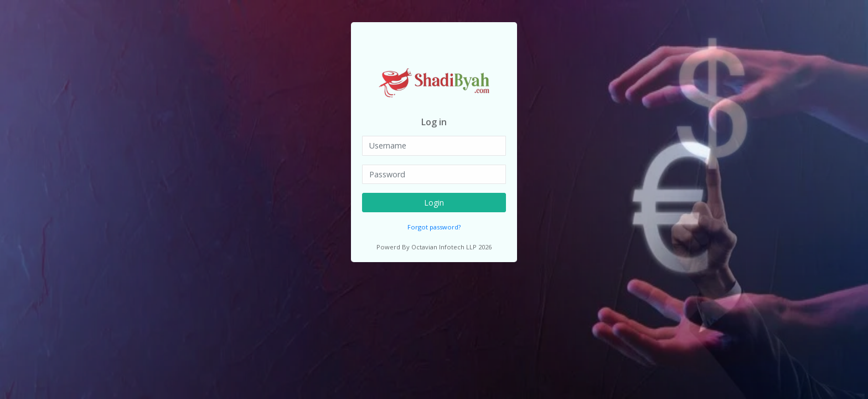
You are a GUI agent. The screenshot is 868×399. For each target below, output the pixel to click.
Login (434, 203)
